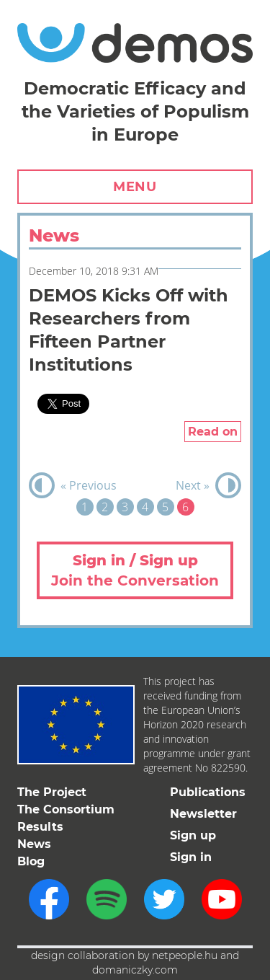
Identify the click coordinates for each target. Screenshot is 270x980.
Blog (31, 861)
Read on (213, 432)
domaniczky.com (135, 970)
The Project (52, 792)
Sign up (193, 835)
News (34, 844)
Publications (208, 792)
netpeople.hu (185, 955)
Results (40, 827)
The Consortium (66, 809)
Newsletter (203, 814)
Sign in (191, 857)
